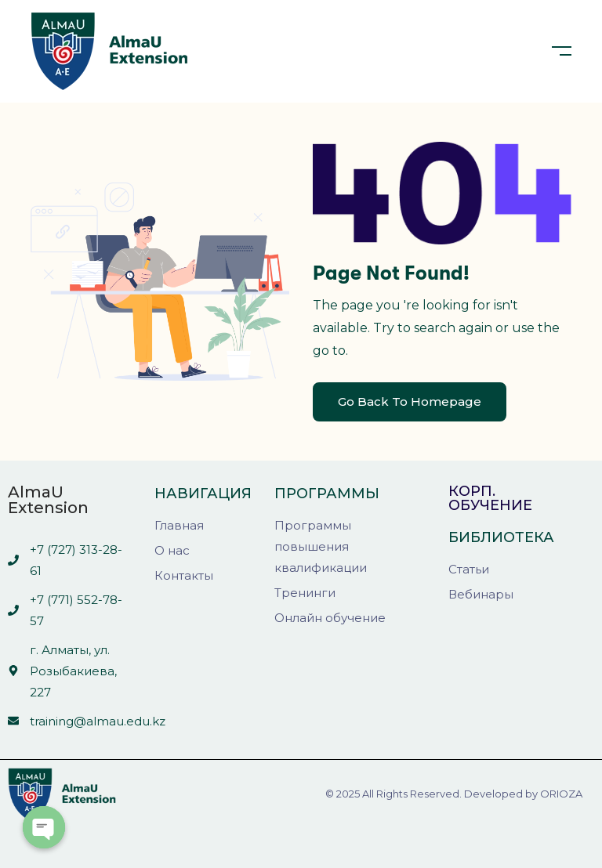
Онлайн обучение (330, 618)
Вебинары (481, 594)
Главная (179, 525)
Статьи (469, 569)
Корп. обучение (490, 498)
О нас (172, 550)
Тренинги (305, 593)
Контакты (184, 575)
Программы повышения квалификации (321, 546)
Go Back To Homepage (410, 401)
